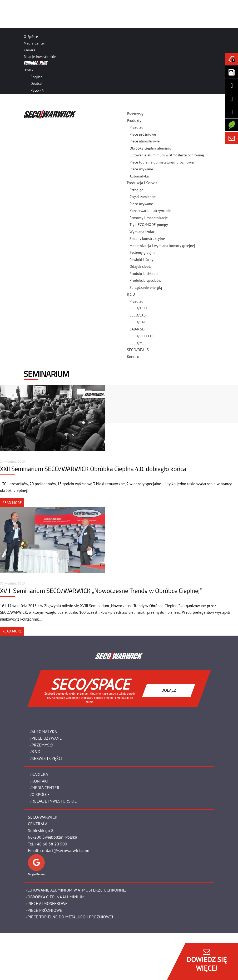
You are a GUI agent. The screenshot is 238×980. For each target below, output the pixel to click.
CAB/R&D (137, 329)
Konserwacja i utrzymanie (150, 211)
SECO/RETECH (141, 336)
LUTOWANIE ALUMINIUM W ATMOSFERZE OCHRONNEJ (77, 890)
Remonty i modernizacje (149, 218)
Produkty (134, 120)
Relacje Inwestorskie (40, 57)
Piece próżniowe (143, 134)
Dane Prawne (36, 950)
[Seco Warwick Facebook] (232, 98)
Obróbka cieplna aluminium (152, 148)
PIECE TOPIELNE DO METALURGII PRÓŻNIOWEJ (70, 917)
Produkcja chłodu (144, 274)
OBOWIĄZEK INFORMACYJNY (45, 970)
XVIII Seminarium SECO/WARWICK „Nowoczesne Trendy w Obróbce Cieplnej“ (101, 591)
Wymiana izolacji (143, 232)
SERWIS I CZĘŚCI (47, 758)
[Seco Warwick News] (232, 59)
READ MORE (12, 503)
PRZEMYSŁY (43, 745)
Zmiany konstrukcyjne (147, 239)
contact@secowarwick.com (65, 850)
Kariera (29, 50)
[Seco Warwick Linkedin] (232, 85)
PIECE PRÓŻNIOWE (45, 910)
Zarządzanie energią (146, 288)
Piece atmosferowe (145, 141)
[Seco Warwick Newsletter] (232, 72)
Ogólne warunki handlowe (47, 956)
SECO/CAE (138, 322)
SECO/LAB (138, 315)
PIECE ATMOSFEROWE (48, 903)
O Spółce (31, 37)
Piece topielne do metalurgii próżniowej (162, 162)
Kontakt (133, 357)
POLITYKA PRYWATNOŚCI (43, 963)
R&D (131, 294)
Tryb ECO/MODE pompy (149, 225)
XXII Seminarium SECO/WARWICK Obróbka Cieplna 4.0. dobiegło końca (93, 469)
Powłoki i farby (142, 260)
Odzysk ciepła (141, 266)
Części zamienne (143, 197)
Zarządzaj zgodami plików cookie (52, 977)
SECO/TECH (139, 308)
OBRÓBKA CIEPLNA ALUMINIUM (56, 897)
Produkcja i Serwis (142, 183)
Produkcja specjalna (146, 280)
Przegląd (137, 127)
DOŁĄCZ (169, 690)
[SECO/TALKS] (232, 112)
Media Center (34, 43)
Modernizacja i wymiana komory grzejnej (162, 246)
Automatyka (44, 731)
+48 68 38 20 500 (51, 844)
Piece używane (141, 169)
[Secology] (232, 125)
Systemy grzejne (142, 253)
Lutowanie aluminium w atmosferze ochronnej (167, 155)
